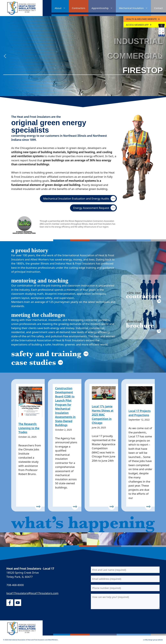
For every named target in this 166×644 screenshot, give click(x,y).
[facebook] (10, 603)
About (62, 8)
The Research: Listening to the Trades (29, 428)
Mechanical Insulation (135, 8)
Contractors (79, 8)
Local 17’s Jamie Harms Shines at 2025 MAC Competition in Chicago (103, 415)
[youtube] (18, 603)
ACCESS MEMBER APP (137, 25)
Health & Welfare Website (141, 19)
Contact (158, 8)
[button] (5, 56)
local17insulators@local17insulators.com (32, 593)
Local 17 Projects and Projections (140, 413)
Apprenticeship (104, 8)
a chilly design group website (153, 640)
